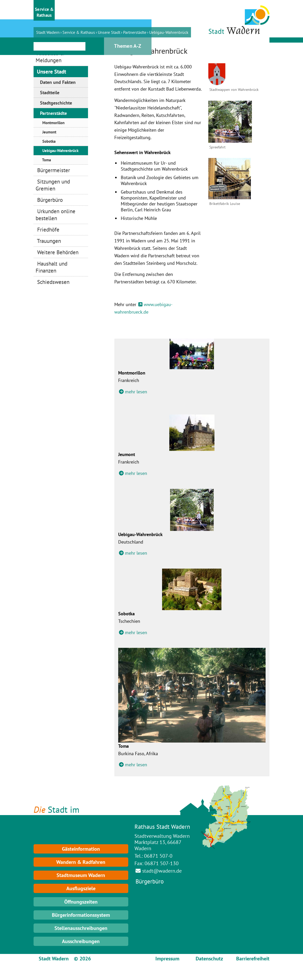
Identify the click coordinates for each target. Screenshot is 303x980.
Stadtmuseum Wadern (81, 875)
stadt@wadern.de (162, 871)
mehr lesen (136, 392)
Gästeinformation (81, 849)
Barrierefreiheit (253, 959)
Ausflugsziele (81, 888)
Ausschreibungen (81, 941)
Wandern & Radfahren (81, 862)
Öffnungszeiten (81, 902)
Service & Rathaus (79, 32)
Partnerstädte (135, 32)
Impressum (167, 959)
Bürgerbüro (150, 881)
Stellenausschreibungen (81, 928)
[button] (44, 10)
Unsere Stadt (109, 32)
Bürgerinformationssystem (81, 915)
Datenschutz (209, 959)
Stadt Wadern (48, 32)
